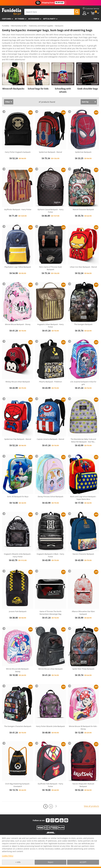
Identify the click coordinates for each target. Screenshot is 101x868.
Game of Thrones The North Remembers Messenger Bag (50, 603)
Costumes (7, 19)
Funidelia (6, 26)
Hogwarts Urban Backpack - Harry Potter (50, 316)
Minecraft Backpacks (13, 79)
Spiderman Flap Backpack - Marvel (18, 429)
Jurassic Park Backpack (18, 601)
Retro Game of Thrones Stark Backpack (50, 258)
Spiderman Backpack (83, 142)
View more (9, 49)
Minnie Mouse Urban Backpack (50, 659)
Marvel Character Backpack (83, 199)
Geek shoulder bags (88, 79)
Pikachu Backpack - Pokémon (50, 371)
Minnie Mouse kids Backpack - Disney (18, 660)
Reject (51, 862)
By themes (20, 19)
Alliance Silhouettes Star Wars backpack (83, 603)
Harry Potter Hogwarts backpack (18, 142)
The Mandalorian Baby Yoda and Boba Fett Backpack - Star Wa (83, 430)
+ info (18, 862)
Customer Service (18, 833)
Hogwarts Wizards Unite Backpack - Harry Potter (18, 545)
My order (41, 834)
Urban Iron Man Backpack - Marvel (83, 257)
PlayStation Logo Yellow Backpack (18, 257)
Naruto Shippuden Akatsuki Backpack (83, 775)
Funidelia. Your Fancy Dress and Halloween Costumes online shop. (12, 12)
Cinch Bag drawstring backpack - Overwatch (18, 775)
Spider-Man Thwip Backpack (83, 659)
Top (95, 19)
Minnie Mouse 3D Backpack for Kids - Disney (83, 717)
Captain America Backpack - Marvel (50, 429)
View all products (91, 796)
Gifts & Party (49, 19)
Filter (8, 92)
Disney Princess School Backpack (50, 486)
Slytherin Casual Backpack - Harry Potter (50, 201)
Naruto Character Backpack (83, 544)
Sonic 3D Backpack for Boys (18, 486)
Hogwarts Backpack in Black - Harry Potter (50, 545)
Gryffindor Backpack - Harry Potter (18, 199)
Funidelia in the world (75, 834)
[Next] (56, 796)
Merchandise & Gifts (19, 26)
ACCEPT (83, 862)
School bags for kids (38, 79)
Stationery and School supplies (41, 26)
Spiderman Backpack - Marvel (50, 142)
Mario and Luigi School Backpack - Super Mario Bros (83, 488)
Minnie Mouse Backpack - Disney (18, 314)
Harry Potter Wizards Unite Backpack (50, 716)
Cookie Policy (8, 856)
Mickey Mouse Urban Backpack (18, 371)
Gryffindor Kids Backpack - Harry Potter (50, 775)
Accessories (34, 19)
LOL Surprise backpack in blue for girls (83, 373)
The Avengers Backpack (83, 314)
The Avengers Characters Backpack (18, 716)
